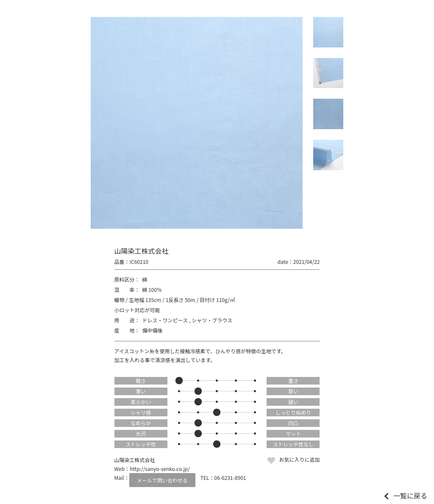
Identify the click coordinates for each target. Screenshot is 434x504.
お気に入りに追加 (299, 459)
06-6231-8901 (230, 478)
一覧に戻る (410, 496)
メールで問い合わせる (162, 480)
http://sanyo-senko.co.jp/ (160, 469)
